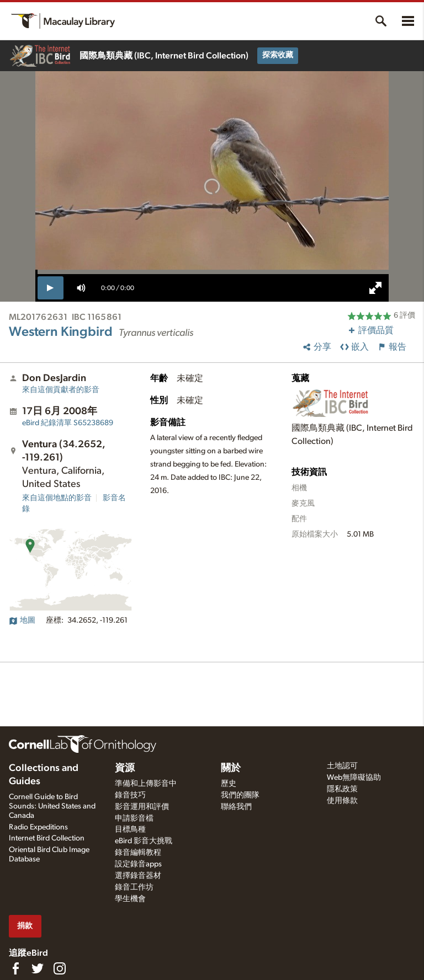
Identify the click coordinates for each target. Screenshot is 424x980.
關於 (231, 768)
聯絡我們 (236, 807)
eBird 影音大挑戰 (144, 841)
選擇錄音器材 (138, 876)
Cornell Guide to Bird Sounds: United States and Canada (52, 806)
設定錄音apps (138, 864)
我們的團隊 (240, 795)
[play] (51, 288)
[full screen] (375, 288)
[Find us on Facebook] (15, 968)
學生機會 (130, 899)
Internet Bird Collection (47, 838)
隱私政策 (342, 789)
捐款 (25, 926)
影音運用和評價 (142, 807)
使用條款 (342, 801)
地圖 (22, 620)
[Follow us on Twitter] (38, 968)
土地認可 (342, 766)
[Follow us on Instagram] (60, 968)
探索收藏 (278, 55)
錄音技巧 (130, 795)
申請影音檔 (134, 818)
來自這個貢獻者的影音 (61, 390)
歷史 (229, 784)
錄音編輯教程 (138, 853)
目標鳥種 (130, 829)
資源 (125, 768)
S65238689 (68, 423)
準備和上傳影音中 (146, 784)
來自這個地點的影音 (57, 498)
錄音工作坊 (134, 887)
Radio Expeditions (38, 827)
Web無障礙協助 (354, 778)
